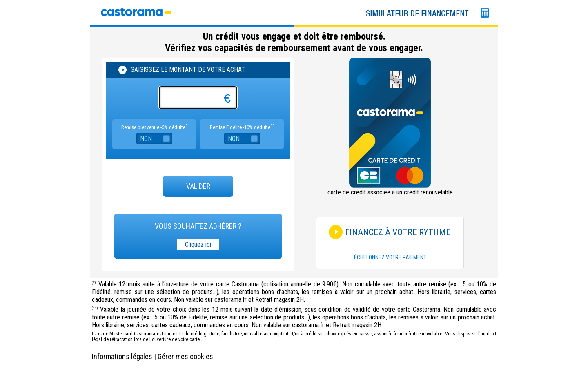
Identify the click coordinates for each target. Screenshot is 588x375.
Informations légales (122, 356)
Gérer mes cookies (185, 356)
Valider (198, 186)
